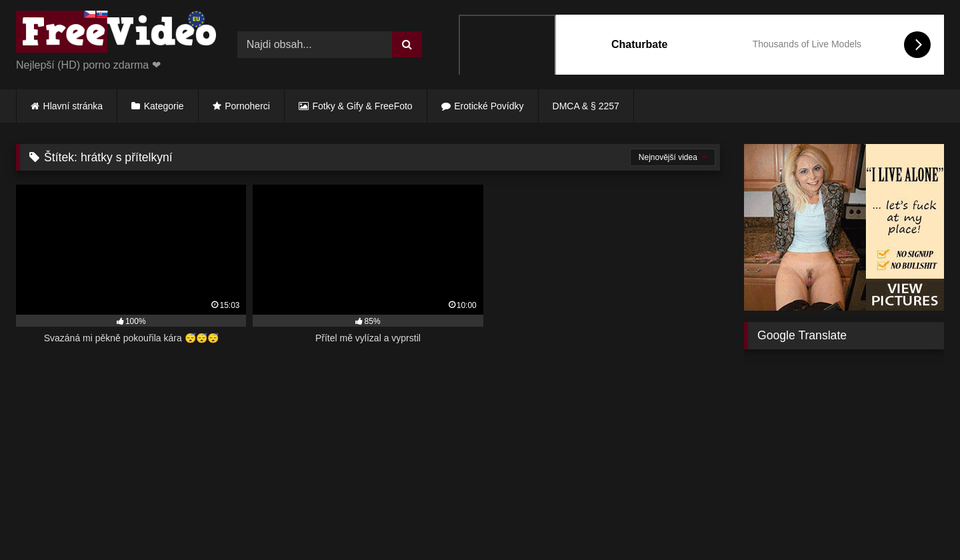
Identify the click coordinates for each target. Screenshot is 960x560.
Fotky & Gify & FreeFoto (363, 106)
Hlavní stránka (73, 106)
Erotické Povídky (489, 106)
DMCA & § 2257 (586, 106)
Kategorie (164, 106)
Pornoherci (247, 106)
